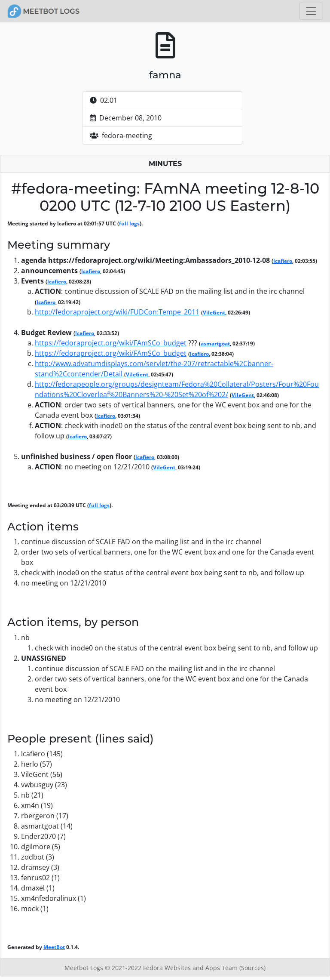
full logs (129, 223)
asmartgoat (215, 344)
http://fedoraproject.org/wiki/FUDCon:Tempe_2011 (117, 312)
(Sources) (252, 968)
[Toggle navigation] (311, 11)
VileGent (214, 313)
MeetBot (54, 947)
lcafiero (283, 261)
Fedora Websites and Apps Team (191, 968)
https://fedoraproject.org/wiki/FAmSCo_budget (111, 343)
